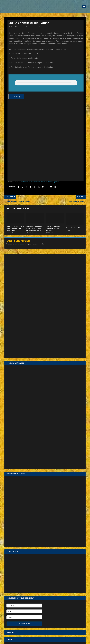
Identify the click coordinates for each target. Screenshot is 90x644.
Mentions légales (40, 642)
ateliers (26, 27)
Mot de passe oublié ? (45, 603)
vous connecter (19, 173)
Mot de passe (11, 597)
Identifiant (10, 594)
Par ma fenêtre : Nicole (74, 157)
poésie (57, 110)
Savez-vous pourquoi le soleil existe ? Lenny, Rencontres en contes (35, 157)
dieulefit (50, 110)
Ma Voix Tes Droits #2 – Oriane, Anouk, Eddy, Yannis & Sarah (15, 157)
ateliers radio (26, 110)
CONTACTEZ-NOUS (45, 581)
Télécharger (16, 97)
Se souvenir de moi (46, 601)
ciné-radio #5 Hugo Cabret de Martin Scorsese (53, 157)
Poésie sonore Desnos (37, 27)
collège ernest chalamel (39, 110)
